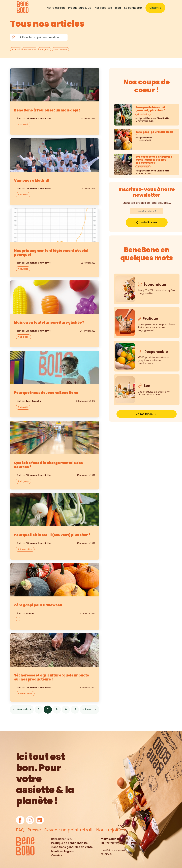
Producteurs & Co (80, 8)
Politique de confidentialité (69, 843)
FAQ (20, 830)
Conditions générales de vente (72, 847)
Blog (118, 8)
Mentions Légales (63, 851)
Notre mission (56, 8)
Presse (34, 830)
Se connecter (133, 8)
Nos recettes (103, 8)
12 (75, 709)
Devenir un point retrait (69, 830)
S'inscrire (155, 8)
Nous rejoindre (111, 830)
